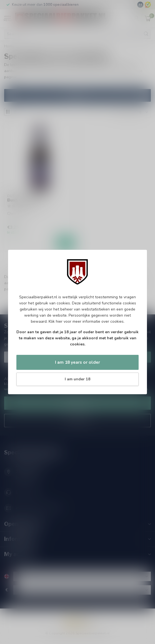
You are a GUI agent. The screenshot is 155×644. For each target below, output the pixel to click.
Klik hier (56, 321)
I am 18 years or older (77, 362)
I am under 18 (77, 379)
